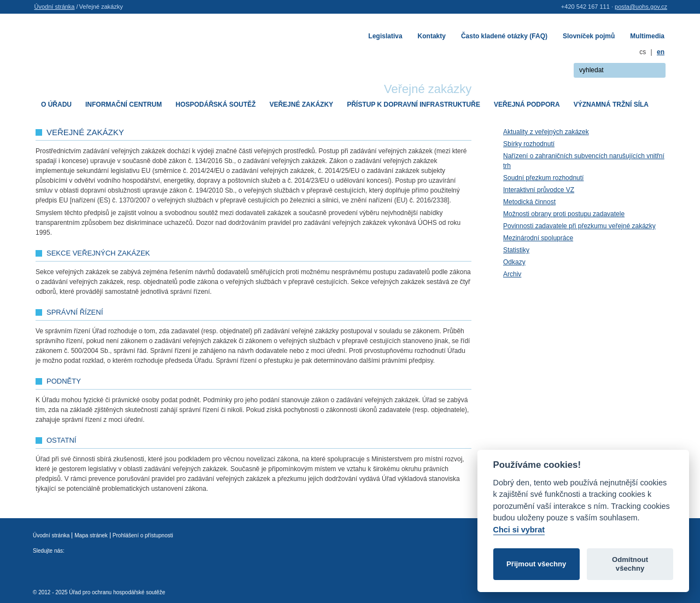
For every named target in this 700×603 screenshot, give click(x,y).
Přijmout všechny (536, 564)
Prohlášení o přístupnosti (143, 535)
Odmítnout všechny (630, 564)
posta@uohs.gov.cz (641, 7)
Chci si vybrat (519, 530)
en (661, 52)
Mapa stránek (91, 535)
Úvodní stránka (55, 7)
